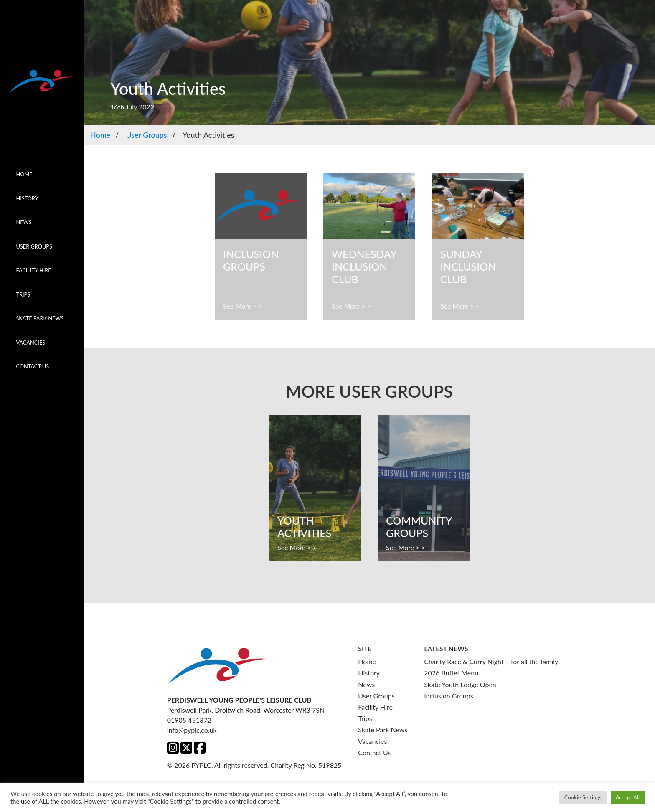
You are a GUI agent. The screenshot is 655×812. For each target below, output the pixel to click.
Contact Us (32, 366)
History (27, 198)
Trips (23, 294)
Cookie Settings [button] (583, 797)
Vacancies (30, 343)
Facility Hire (33, 270)
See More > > (243, 306)
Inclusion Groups (448, 696)
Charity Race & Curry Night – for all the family (491, 661)
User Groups (34, 246)
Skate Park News (40, 318)
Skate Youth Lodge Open (460, 684)
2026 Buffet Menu (451, 673)
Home (24, 174)
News (24, 222)
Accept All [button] (628, 797)
